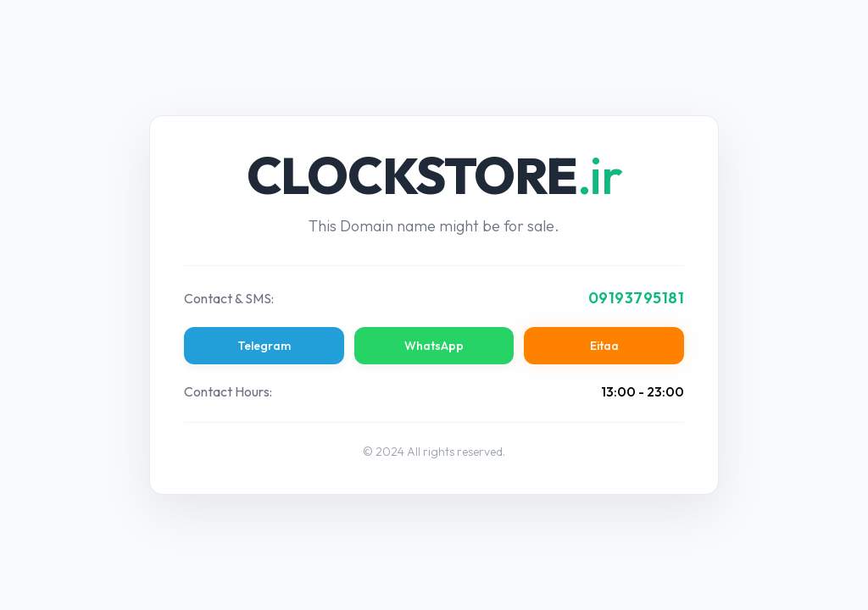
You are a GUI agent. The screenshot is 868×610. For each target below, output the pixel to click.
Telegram (264, 346)
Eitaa (604, 346)
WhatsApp (434, 346)
